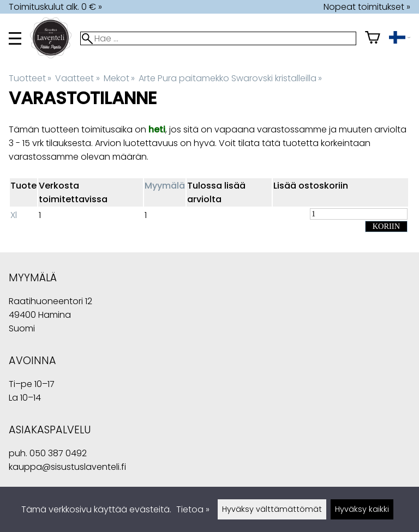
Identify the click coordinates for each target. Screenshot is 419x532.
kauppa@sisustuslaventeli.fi (67, 467)
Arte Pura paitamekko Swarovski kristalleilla (230, 78)
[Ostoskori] (373, 38)
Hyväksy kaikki (362, 509)
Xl (14, 215)
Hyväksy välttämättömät (272, 509)
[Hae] (218, 38)
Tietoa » (193, 509)
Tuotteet (30, 78)
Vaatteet (77, 78)
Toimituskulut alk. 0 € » (55, 7)
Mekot (119, 78)
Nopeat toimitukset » (367, 7)
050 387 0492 (58, 453)
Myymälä (165, 186)
